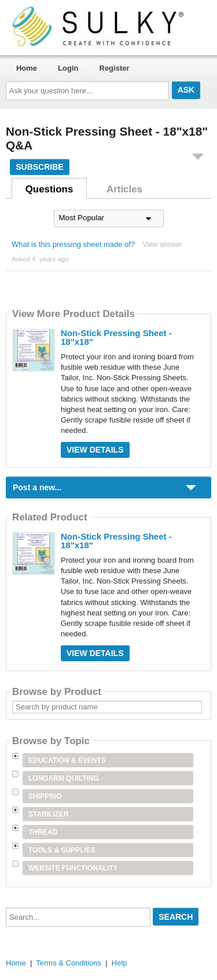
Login (68, 68)
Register (115, 68)
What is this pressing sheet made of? (73, 244)
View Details (95, 450)
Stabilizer (49, 814)
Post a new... (37, 487)
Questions (49, 189)
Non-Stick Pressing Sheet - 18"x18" (116, 337)
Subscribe (39, 167)
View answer (163, 245)
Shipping (45, 796)
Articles (124, 189)
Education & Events (67, 760)
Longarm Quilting (64, 778)
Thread (43, 832)
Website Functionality (73, 868)
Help (119, 963)
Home (27, 68)
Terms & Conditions (69, 963)
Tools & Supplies (62, 850)
